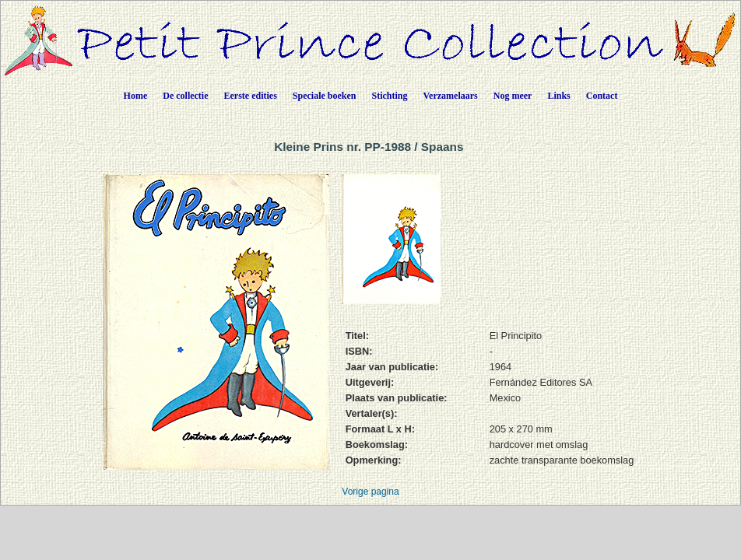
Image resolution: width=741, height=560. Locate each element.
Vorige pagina (370, 492)
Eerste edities (251, 96)
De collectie (185, 96)
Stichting (390, 96)
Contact (602, 96)
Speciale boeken (325, 96)
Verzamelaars (451, 96)
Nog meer (513, 96)
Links (558, 96)
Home (136, 96)
